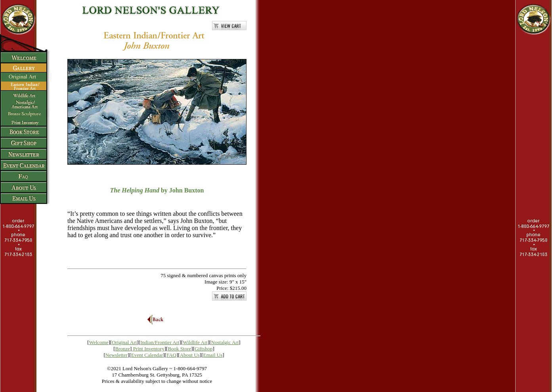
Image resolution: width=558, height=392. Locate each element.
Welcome (99, 342)
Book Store (179, 349)
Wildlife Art (195, 342)
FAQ (171, 355)
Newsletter (117, 355)
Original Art (124, 342)
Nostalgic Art (225, 342)
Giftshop (204, 349)
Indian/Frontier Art (160, 342)
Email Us (213, 355)
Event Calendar (147, 355)
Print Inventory (149, 349)
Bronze (123, 349)
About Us (190, 355)
